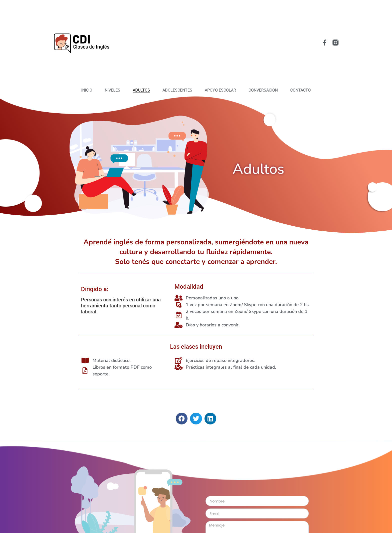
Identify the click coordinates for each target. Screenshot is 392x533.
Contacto (300, 90)
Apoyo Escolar (220, 90)
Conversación (263, 90)
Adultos (141, 90)
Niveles (112, 90)
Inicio (87, 90)
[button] (182, 419)
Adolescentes (177, 90)
